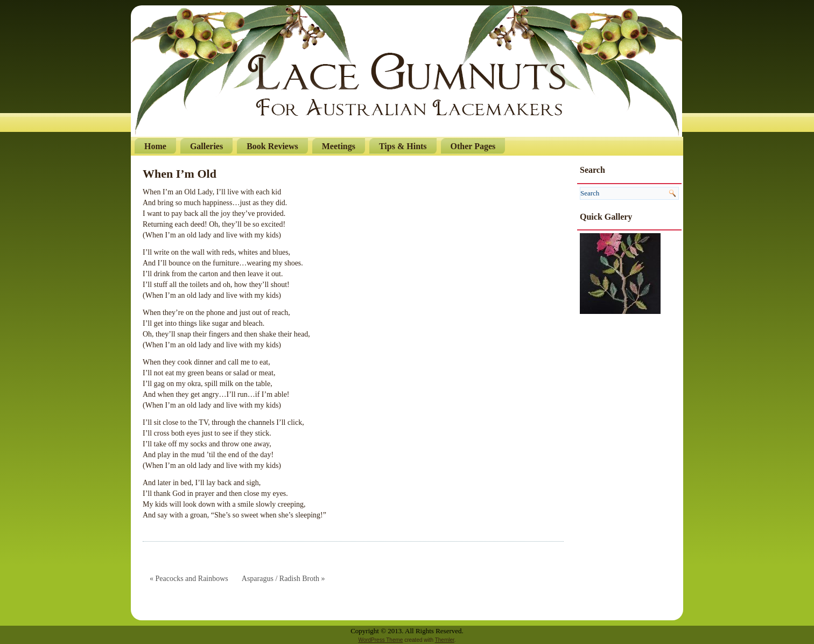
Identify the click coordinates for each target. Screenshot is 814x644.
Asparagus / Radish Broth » (283, 579)
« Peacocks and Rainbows (189, 579)
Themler (445, 640)
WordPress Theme (380, 640)
